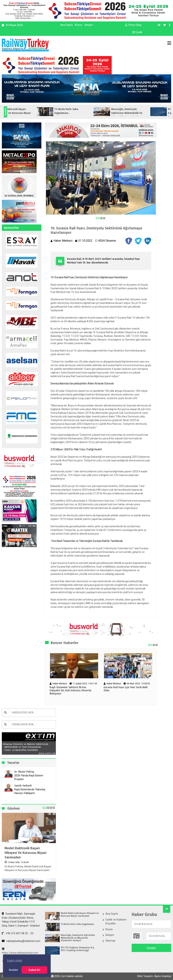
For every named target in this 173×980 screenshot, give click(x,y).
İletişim (89, 25)
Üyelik (137, 32)
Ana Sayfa (66, 25)
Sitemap (110, 941)
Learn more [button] (14, 961)
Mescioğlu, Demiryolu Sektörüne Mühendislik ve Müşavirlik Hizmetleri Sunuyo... (143, 113)
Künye (79, 25)
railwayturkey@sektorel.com (21, 941)
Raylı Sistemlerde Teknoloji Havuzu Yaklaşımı (30, 791)
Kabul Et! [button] (35, 970)
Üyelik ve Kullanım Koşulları (116, 922)
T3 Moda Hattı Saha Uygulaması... (80, 111)
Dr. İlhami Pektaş (24, 772)
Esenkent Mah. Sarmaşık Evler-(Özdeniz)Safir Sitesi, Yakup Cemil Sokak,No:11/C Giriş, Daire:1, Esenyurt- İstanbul (21, 920)
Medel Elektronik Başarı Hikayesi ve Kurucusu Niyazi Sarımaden (26, 853)
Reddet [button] (13, 970)
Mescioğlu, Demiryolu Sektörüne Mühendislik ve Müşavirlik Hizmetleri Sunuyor (78, 938)
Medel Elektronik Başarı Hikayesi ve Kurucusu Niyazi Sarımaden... (28, 113)
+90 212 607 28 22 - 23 (18, 933)
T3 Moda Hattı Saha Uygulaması (77, 924)
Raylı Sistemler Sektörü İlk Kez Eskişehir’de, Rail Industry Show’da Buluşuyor (70, 691)
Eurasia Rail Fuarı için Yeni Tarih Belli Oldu (126, 689)
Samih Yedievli (23, 786)
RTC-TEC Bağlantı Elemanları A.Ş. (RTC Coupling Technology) (78, 949)
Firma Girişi (133, 25)
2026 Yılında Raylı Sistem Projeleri (29, 777)
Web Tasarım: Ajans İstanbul (154, 976)
